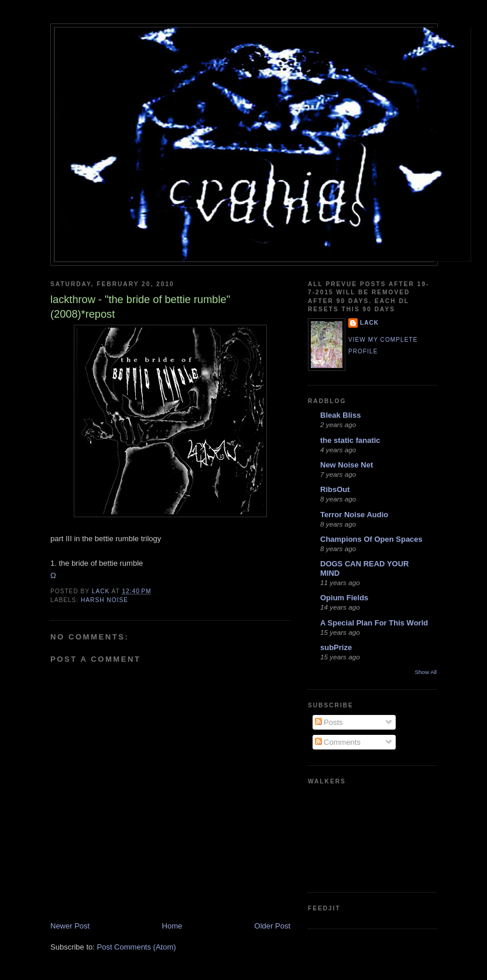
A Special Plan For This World (374, 623)
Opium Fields (344, 598)
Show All (426, 672)
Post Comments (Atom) (137, 947)
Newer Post (70, 926)
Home (172, 926)
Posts (329, 722)
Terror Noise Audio (354, 515)
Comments (338, 742)
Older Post (272, 926)
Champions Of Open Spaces (371, 539)
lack (369, 323)
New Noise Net (347, 465)
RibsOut (335, 489)
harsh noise (104, 600)
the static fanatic (350, 440)
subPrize (336, 647)
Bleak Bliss (340, 415)
